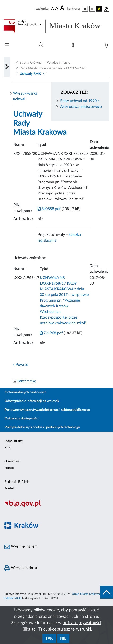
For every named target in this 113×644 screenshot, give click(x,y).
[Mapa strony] (74, 46)
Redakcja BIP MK (17, 482)
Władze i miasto (59, 63)
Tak (49, 638)
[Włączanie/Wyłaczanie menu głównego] (7, 46)
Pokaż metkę (27, 381)
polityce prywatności (82, 623)
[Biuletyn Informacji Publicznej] (56, 506)
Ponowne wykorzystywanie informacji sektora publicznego (47, 410)
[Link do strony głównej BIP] (56, 26)
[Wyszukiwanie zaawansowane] (41, 45)
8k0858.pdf (49, 209)
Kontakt (10, 488)
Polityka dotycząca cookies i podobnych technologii (42, 427)
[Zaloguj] (107, 46)
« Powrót (21, 365)
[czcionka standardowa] (53, 9)
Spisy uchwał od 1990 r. (80, 101)
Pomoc (9, 468)
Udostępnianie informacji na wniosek (32, 401)
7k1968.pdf (51, 333)
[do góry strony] (107, 592)
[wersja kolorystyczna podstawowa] (85, 9)
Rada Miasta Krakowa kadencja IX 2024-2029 (53, 68)
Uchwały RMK (30, 74)
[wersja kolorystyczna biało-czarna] (92, 9)
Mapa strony (14, 441)
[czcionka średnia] (57, 9)
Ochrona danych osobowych (26, 392)
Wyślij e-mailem (21, 547)
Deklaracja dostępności (22, 419)
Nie (63, 638)
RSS (7, 447)
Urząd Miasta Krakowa (86, 594)
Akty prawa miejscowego (81, 107)
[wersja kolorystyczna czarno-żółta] (99, 9)
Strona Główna (30, 63)
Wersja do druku (21, 568)
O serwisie (12, 461)
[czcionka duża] (63, 8)
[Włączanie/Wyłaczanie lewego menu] (7, 67)
